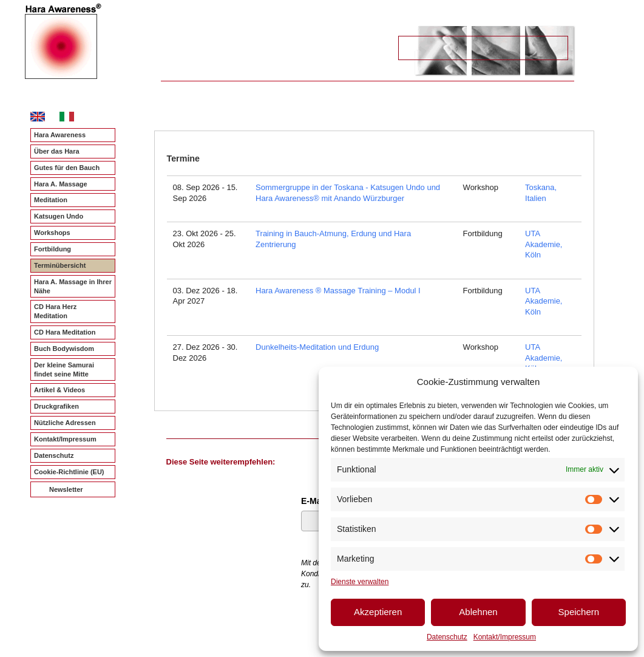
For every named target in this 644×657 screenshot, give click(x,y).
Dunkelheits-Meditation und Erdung (317, 347)
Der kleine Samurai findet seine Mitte (64, 369)
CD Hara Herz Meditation (55, 311)
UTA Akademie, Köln (544, 244)
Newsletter (66, 489)
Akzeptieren (378, 612)
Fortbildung (53, 249)
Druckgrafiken (56, 406)
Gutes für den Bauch (67, 168)
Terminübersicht (60, 265)
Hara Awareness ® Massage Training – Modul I (338, 291)
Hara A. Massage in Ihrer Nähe (73, 286)
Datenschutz (447, 637)
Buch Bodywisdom (64, 349)
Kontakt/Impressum (505, 637)
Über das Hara (57, 151)
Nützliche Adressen (65, 423)
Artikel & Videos (59, 390)
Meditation (51, 200)
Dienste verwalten (360, 582)
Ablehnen (478, 612)
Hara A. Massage (61, 184)
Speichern (579, 612)
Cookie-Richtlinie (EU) (69, 472)
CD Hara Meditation (65, 332)
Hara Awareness (60, 135)
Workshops (52, 233)
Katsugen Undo (59, 216)
